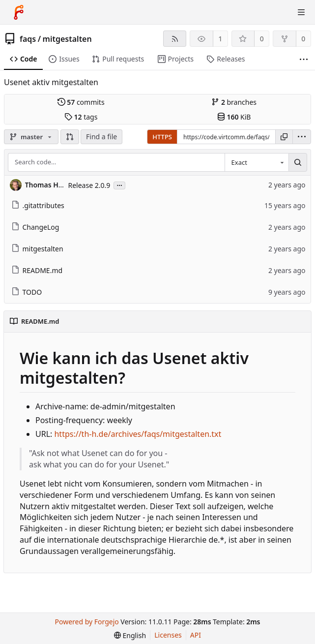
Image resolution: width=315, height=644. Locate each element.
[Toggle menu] (301, 12)
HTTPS (162, 137)
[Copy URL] (284, 137)
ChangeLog (35, 227)
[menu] (302, 137)
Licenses (168, 635)
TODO (27, 292)
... (119, 185)
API (196, 635)
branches (234, 102)
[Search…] (298, 162)
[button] (70, 137)
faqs (28, 39)
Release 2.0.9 (89, 185)
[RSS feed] (175, 39)
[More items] (304, 59)
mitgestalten (67, 39)
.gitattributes (38, 205)
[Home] (19, 12)
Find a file (101, 137)
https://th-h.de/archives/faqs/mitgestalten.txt (138, 434)
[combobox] (257, 162)
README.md (37, 270)
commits (81, 102)
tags (81, 117)
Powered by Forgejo (87, 622)
